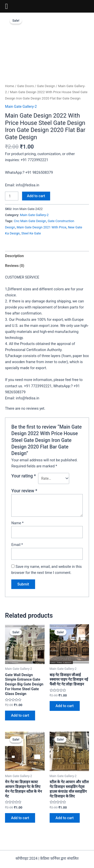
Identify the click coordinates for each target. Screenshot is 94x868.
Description (14, 256)
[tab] (47, 256)
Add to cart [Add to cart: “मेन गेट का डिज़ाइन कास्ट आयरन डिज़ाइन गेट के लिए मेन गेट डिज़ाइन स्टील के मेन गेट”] (20, 818)
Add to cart (36, 196)
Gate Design (46, 86)
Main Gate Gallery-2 (21, 107)
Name (17, 523)
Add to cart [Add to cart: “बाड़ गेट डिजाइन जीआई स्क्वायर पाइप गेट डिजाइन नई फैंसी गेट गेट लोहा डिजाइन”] (65, 706)
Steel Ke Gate (31, 233)
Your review (24, 491)
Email (17, 545)
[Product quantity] (12, 196)
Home (10, 86)
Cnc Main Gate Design (30, 221)
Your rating (24, 476)
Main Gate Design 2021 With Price (41, 227)
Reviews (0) (15, 266)
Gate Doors (25, 86)
